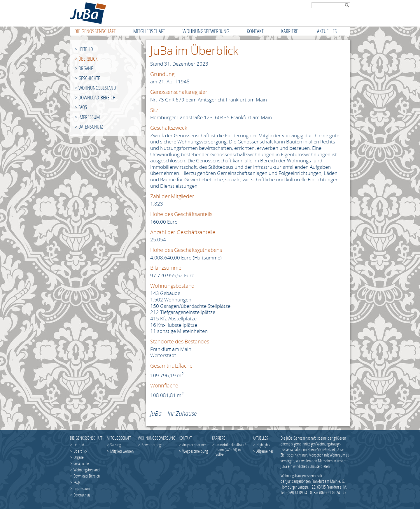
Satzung (116, 445)
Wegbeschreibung (195, 451)
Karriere (219, 438)
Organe (86, 68)
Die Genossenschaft (86, 438)
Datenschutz (91, 127)
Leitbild (86, 49)
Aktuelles (260, 438)
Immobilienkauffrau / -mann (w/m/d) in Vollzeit (232, 449)
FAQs (83, 107)
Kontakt (185, 438)
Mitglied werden (122, 451)
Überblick (88, 59)
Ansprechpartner (194, 445)
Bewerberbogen (153, 445)
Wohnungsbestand (97, 88)
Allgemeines (265, 451)
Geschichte (89, 78)
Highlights (263, 445)
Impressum (89, 117)
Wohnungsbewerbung (156, 438)
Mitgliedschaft (119, 438)
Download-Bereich (97, 97)
